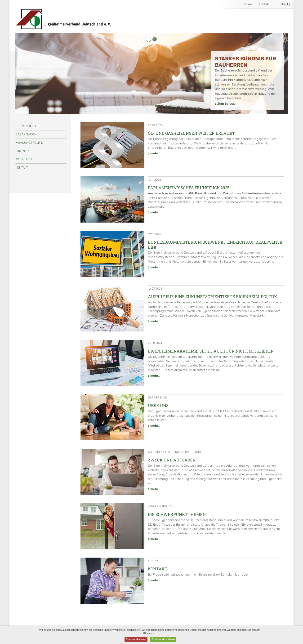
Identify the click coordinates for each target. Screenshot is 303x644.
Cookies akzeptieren (163, 639)
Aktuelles (24, 159)
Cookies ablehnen (136, 639)
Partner (22, 151)
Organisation (26, 134)
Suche (283, 4)
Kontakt (264, 4)
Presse (247, 4)
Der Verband (26, 126)
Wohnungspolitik (29, 143)
